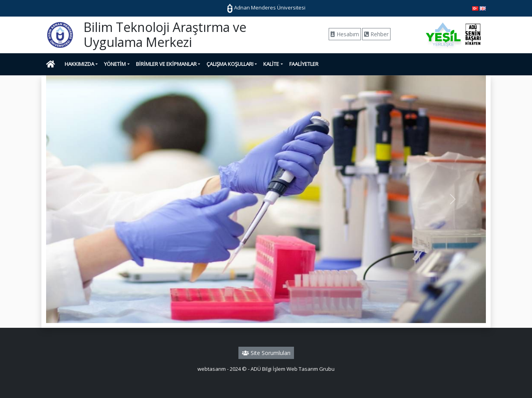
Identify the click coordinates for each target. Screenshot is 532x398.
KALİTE (271, 64)
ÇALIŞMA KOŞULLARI (230, 64)
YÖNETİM (115, 64)
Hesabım (345, 34)
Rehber (376, 34)
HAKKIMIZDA (79, 64)
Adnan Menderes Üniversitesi (266, 7)
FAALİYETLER (304, 64)
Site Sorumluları (266, 353)
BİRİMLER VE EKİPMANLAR (166, 64)
